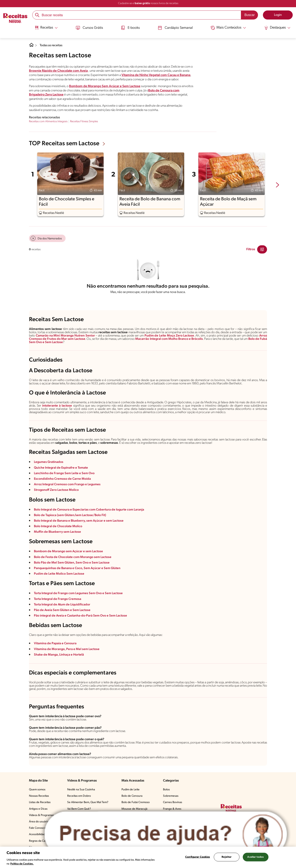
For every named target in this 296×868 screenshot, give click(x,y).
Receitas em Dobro (79, 796)
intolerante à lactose (57, 406)
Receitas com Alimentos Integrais (48, 122)
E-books (130, 27)
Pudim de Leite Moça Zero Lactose (169, 336)
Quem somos (37, 790)
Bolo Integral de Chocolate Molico (58, 526)
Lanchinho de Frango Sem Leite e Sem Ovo (65, 473)
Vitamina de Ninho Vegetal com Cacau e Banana (156, 75)
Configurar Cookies (198, 857)
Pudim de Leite (131, 790)
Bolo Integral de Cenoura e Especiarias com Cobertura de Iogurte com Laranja (90, 510)
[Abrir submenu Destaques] (279, 27)
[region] (148, 857)
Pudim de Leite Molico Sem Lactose (59, 574)
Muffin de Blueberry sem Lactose (58, 532)
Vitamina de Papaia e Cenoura (55, 643)
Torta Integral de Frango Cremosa (58, 599)
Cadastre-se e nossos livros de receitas (148, 3)
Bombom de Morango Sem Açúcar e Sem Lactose (105, 86)
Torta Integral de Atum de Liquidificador (63, 605)
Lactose (66, 342)
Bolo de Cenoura (132, 796)
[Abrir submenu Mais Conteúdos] (229, 27)
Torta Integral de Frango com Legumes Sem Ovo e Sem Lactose (79, 593)
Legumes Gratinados (49, 462)
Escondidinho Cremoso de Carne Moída (63, 479)
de (265, 339)
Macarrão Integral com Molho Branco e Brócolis (174, 339)
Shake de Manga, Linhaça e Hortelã (59, 655)
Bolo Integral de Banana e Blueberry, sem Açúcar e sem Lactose (79, 521)
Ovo (47, 342)
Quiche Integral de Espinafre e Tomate (61, 468)
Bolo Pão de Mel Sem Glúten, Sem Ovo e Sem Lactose (72, 563)
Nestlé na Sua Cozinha (81, 790)
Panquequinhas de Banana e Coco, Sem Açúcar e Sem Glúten (78, 568)
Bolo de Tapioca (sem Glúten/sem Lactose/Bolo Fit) (71, 515)
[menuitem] (45, 29)
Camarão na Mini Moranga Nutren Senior (66, 336)
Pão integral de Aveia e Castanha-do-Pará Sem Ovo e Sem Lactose (81, 616)
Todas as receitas (52, 45)
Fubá (33, 342)
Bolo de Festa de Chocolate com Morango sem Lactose (73, 557)
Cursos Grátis (88, 27)
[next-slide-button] (277, 185)
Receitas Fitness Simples (84, 122)
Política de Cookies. (22, 864)
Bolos (166, 790)
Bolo (259, 339)
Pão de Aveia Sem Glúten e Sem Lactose (63, 610)
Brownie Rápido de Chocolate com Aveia (58, 71)
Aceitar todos (256, 857)
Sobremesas (171, 796)
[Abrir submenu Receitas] (45, 27)
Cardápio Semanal (175, 27)
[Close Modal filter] (262, 249)
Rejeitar (227, 857)
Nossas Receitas (39, 796)
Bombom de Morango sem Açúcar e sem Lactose (69, 551)
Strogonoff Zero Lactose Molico (56, 490)
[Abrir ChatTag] (166, 834)
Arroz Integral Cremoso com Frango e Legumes (68, 484)
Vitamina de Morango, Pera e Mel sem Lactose (67, 649)
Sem (40, 342)
